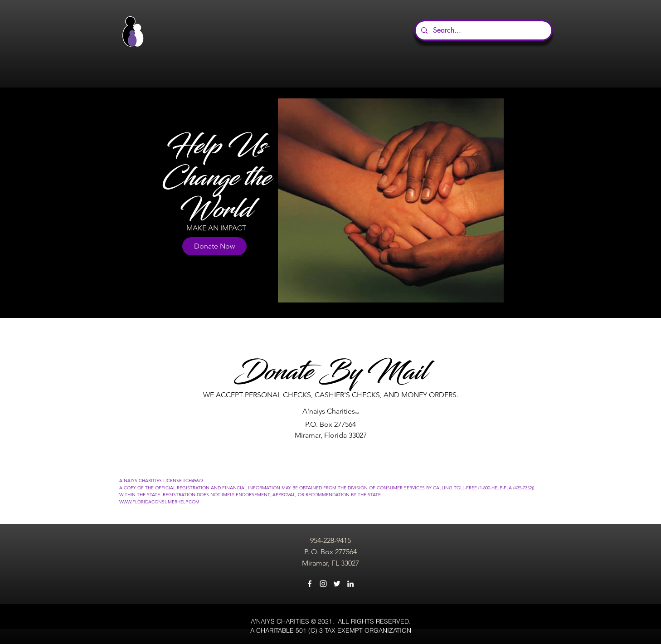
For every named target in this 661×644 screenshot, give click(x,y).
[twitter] (337, 584)
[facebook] (310, 584)
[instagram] (323, 584)
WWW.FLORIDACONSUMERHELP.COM (159, 502)
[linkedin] (350, 584)
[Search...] (483, 30)
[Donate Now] (214, 246)
